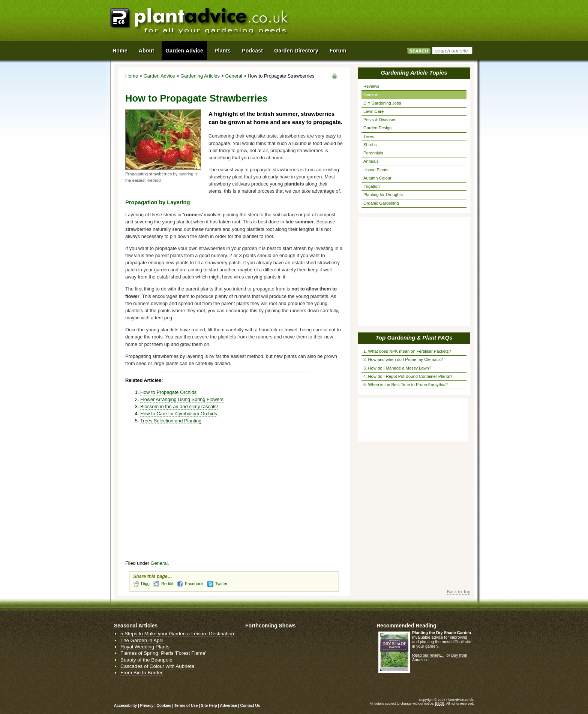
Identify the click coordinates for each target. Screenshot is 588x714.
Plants (223, 51)
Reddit (163, 584)
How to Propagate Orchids (168, 392)
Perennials (373, 153)
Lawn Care (373, 111)
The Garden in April (142, 640)
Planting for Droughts (383, 195)
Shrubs (370, 145)
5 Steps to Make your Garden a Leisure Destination (177, 634)
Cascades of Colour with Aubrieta (157, 666)
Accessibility (125, 706)
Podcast (252, 51)
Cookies (164, 706)
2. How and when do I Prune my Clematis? (403, 359)
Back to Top (459, 592)
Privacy (147, 706)
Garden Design (377, 128)
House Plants (376, 170)
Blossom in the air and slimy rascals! (179, 406)
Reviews (371, 86)
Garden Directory (296, 51)
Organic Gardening (381, 203)
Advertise (229, 706)
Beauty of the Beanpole (146, 660)
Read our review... (428, 655)
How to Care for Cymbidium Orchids (179, 414)
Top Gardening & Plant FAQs (414, 338)
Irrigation (372, 186)
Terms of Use (186, 706)
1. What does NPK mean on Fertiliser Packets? (407, 351)
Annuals (371, 161)
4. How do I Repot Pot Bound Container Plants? (408, 376)
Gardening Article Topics (414, 73)
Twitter (217, 584)
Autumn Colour (377, 178)
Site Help (209, 706)
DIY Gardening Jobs (382, 103)
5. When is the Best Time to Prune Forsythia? (406, 385)
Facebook (190, 584)
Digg (141, 584)
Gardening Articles (200, 76)
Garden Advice (159, 76)
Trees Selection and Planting (171, 421)
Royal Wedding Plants (145, 647)
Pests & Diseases (380, 120)
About (146, 51)
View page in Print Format (334, 76)
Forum (338, 51)
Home (132, 76)
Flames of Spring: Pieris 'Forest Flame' (163, 653)
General (234, 76)
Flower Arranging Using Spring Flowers (182, 399)
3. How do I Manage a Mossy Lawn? (397, 368)
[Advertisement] (391, 22)
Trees (369, 136)
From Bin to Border (142, 673)
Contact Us (250, 706)
